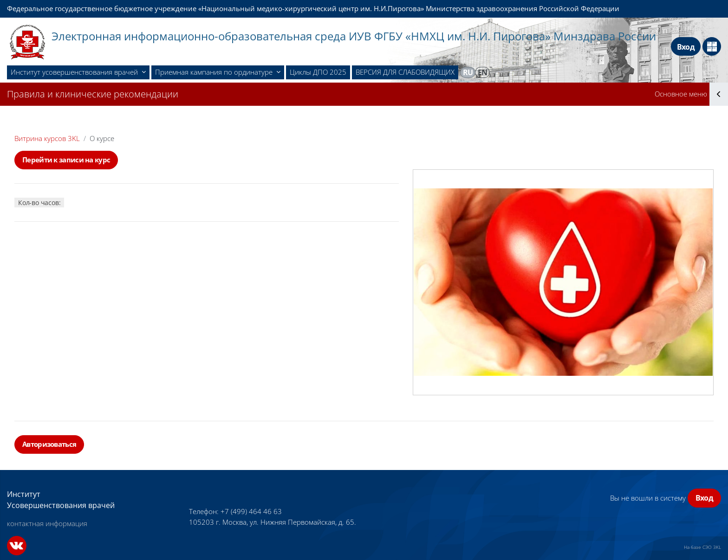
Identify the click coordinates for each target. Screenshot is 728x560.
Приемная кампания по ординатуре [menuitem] (215, 72)
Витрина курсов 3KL (47, 138)
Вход (686, 47)
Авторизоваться (49, 444)
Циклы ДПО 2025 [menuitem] (318, 72)
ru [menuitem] (468, 72)
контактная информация (47, 523)
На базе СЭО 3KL (702, 547)
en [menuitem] (483, 72)
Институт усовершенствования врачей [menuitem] (75, 72)
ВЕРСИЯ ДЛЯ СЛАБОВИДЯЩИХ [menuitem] (405, 72)
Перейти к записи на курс (66, 160)
